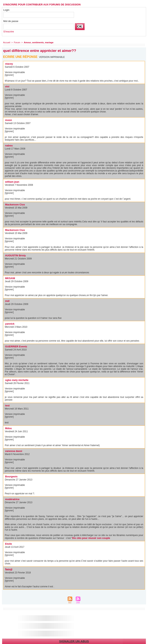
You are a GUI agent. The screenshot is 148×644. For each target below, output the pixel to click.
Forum (17, 42)
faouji (9, 569)
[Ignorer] (9, 75)
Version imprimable (52, 57)
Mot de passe (11, 21)
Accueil (6, 42)
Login (6, 10)
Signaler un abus (74, 641)
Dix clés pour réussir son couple (90, 538)
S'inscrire (8, 32)
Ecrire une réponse (21, 57)
